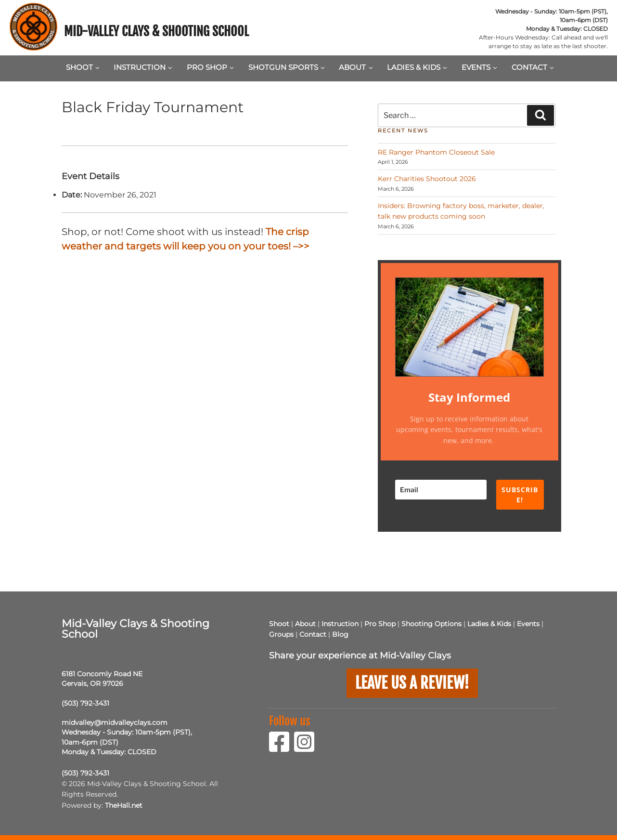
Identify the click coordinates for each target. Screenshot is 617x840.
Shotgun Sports (287, 67)
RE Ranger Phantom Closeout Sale (436, 152)
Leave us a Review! (412, 683)
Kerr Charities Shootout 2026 (427, 179)
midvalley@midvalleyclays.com (115, 722)
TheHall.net (124, 805)
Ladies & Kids (417, 67)
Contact (533, 67)
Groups (281, 634)
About (356, 67)
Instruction (143, 67)
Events (479, 67)
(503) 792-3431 (85, 703)
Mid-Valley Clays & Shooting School (156, 31)
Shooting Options (431, 624)
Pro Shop (210, 67)
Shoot (83, 67)
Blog (340, 634)
